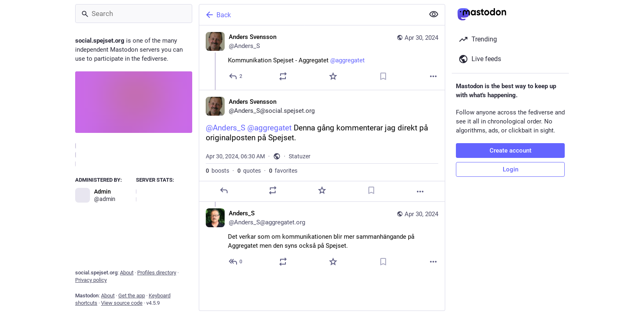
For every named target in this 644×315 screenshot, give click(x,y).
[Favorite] (333, 76)
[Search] (134, 14)
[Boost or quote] (283, 76)
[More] (433, 76)
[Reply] (236, 76)
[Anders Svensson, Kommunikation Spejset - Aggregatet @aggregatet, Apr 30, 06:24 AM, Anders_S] (322, 58)
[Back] (311, 15)
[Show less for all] (434, 14)
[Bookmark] (383, 76)
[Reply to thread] (236, 262)
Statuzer (300, 156)
